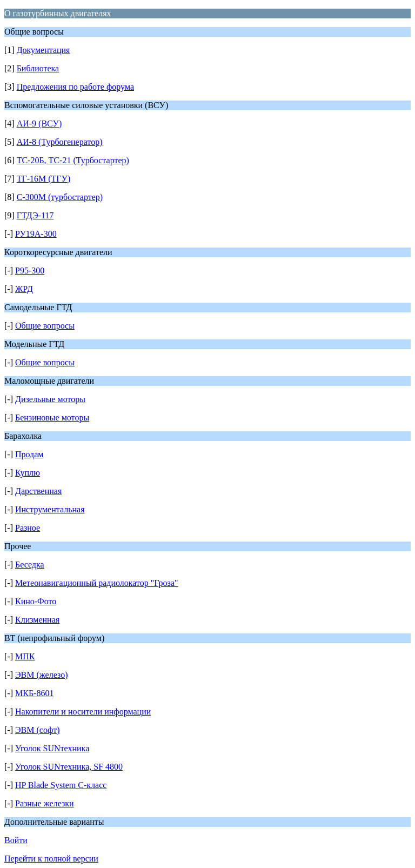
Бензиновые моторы (52, 418)
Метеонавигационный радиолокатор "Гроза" (97, 583)
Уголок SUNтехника (52, 748)
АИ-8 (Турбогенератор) (60, 142)
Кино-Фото (36, 601)
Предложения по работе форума (75, 87)
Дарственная (38, 491)
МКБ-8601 (34, 693)
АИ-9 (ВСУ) (39, 123)
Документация (43, 50)
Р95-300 (30, 271)
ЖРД (24, 289)
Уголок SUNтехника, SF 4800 (69, 767)
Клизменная (37, 620)
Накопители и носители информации (83, 712)
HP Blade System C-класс (61, 785)
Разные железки (45, 803)
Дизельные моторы (50, 399)
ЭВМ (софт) (38, 730)
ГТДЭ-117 (35, 215)
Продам (29, 454)
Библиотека (38, 68)
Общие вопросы (45, 326)
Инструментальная (50, 509)
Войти (16, 840)
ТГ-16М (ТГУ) (44, 179)
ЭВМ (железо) (42, 675)
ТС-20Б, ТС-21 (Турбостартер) (73, 160)
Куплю (28, 473)
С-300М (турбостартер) (60, 197)
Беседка (30, 565)
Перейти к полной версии (51, 859)
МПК (25, 656)
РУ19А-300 (36, 234)
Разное (28, 528)
